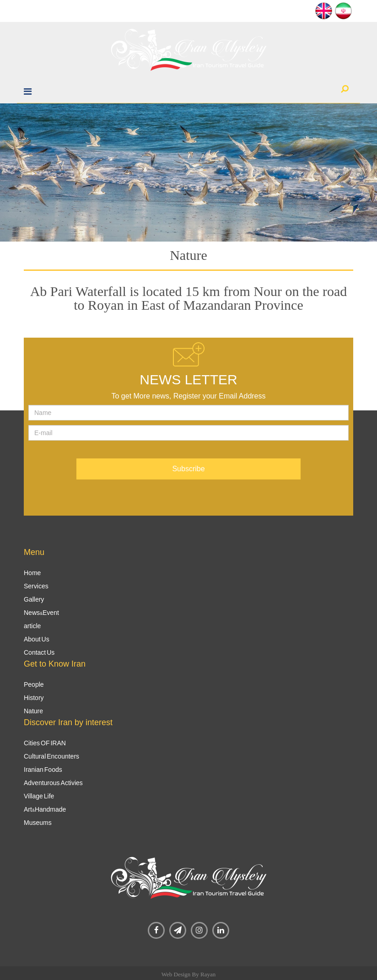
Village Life (39, 796)
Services (36, 586)
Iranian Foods (43, 770)
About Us (37, 639)
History (34, 698)
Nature (33, 711)
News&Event (41, 613)
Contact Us (39, 652)
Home (32, 573)
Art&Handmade (45, 809)
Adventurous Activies (53, 783)
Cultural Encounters (51, 756)
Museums (38, 823)
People (34, 684)
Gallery (34, 599)
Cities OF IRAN (45, 743)
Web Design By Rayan (188, 974)
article (32, 626)
